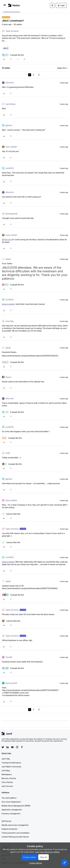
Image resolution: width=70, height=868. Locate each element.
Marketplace (7, 774)
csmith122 (10, 168)
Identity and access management (15, 825)
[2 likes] (12, 438)
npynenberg (10, 104)
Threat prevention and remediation (16, 833)
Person (8, 377)
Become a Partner (9, 778)
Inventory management (11, 814)
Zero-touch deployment (11, 802)
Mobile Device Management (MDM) (16, 806)
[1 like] (11, 514)
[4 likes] (13, 412)
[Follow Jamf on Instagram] (17, 747)
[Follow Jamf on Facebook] (22, 747)
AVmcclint (10, 83)
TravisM (9, 657)
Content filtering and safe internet (15, 837)
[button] (5, 6)
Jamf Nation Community (11, 767)
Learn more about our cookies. (47, 852)
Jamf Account (7, 786)
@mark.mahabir (8, 304)
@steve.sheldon (8, 562)
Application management (12, 810)
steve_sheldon (11, 500)
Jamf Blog (6, 771)
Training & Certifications (11, 763)
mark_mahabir (11, 147)
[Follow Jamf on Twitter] (3, 747)
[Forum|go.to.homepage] (14, 5)
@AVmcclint (7, 240)
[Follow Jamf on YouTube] (12, 747)
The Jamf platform (9, 798)
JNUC (6, 48)
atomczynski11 (11, 683)
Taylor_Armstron (12, 31)
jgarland (9, 125)
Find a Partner (7, 782)
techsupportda (11, 214)
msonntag (10, 321)
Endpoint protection (10, 829)
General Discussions (12, 12)
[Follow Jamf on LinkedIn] (8, 747)
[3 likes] (13, 55)
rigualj (8, 259)
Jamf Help (6, 759)
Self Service (6, 821)
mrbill (8, 453)
